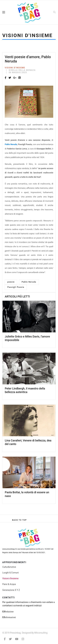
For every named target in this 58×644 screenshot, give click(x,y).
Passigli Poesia (16, 287)
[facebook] (5, 639)
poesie (11, 282)
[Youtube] (17, 639)
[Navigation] (7, 12)
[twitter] (10, 639)
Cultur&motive (9, 567)
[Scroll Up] (19, 520)
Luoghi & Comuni (11, 573)
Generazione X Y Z (11, 590)
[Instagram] (23, 639)
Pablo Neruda (29, 282)
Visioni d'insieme (15, 68)
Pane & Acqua (9, 584)
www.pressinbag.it (9, 549)
